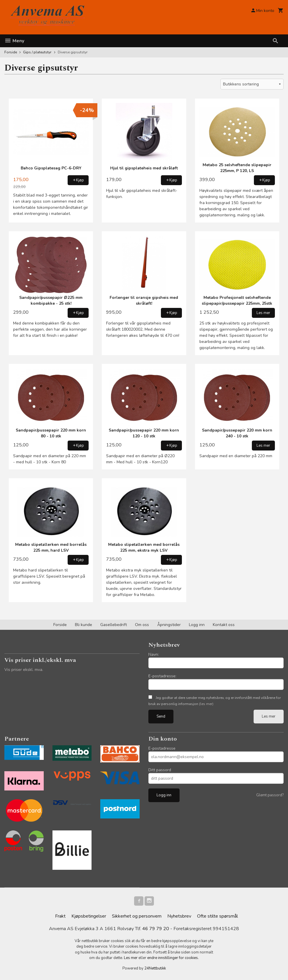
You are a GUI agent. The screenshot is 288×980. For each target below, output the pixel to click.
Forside (11, 52)
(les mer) (206, 704)
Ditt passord (160, 770)
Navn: (154, 654)
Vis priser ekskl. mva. (24, 670)
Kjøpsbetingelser (89, 916)
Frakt (60, 916)
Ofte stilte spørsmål (217, 916)
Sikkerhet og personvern (137, 916)
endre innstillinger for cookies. (173, 958)
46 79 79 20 (156, 929)
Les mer (269, 716)
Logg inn (197, 625)
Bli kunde (84, 625)
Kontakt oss (224, 625)
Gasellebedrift (114, 625)
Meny (14, 41)
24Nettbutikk (155, 968)
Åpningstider (169, 625)
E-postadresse (162, 748)
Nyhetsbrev (179, 916)
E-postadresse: (162, 676)
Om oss (142, 625)
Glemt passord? (270, 795)
